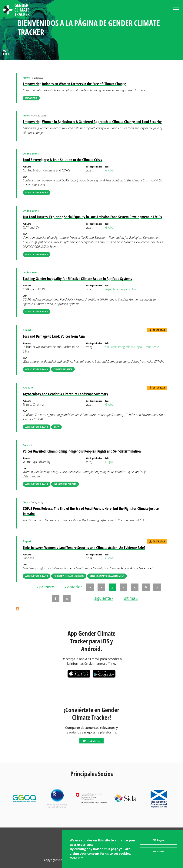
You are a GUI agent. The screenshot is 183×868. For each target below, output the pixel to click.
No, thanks (158, 853)
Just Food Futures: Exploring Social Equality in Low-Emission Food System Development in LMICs (92, 217)
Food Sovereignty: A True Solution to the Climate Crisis (62, 160)
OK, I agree (158, 842)
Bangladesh (126, 347)
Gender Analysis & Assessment (107, 576)
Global (110, 170)
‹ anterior (74, 587)
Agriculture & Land (37, 192)
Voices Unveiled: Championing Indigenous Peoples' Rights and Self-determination (82, 451)
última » (131, 598)
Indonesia (31, 98)
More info (77, 859)
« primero (45, 587)
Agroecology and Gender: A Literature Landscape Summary (65, 394)
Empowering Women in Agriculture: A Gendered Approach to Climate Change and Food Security (92, 122)
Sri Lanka (111, 347)
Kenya (123, 289)
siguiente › (104, 598)
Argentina (112, 289)
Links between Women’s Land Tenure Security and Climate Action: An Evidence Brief (84, 548)
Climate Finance (63, 369)
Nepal (138, 347)
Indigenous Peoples (65, 484)
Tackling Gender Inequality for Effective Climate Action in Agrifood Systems (77, 279)
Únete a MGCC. (91, 741)
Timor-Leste (151, 347)
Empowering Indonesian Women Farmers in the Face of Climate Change (74, 84)
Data (56, 427)
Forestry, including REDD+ (69, 576)
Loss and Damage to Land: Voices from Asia (54, 336)
